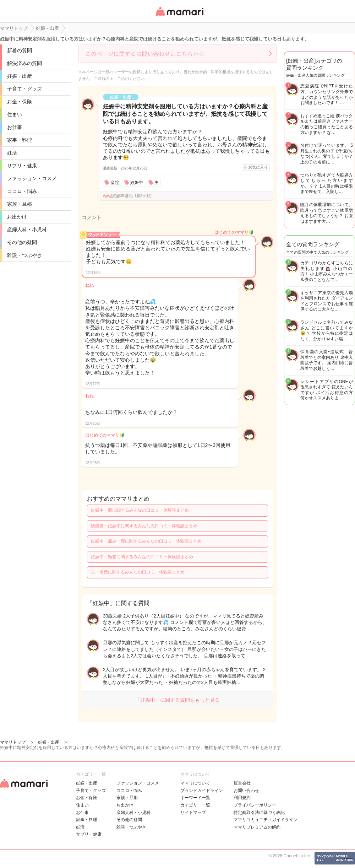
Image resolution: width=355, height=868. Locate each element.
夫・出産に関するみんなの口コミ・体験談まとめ (138, 572)
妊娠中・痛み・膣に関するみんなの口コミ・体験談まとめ (146, 541)
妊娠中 (137, 183)
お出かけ (17, 217)
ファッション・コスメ (32, 178)
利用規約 (242, 798)
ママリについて (195, 783)
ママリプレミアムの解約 (257, 827)
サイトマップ (193, 813)
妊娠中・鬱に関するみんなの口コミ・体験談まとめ (140, 510)
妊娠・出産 (20, 76)
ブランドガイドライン (202, 791)
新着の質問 (20, 50)
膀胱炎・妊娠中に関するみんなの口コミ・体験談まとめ (144, 526)
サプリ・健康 (22, 166)
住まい (15, 114)
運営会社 (242, 783)
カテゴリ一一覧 (195, 805)
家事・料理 (20, 140)
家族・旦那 (20, 204)
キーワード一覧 (195, 798)
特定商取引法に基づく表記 (259, 813)
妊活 (12, 153)
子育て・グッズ (24, 89)
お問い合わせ (246, 791)
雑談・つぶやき (24, 255)
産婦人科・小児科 (27, 230)
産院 (115, 183)
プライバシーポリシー (255, 805)
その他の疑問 (22, 242)
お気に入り (258, 167)
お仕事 (15, 127)
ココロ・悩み (22, 191)
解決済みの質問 (24, 63)
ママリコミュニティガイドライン (266, 820)
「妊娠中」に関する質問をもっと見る (177, 700)
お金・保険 (20, 102)
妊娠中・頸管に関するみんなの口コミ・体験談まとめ (142, 557)
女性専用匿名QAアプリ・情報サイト (179, 17)
